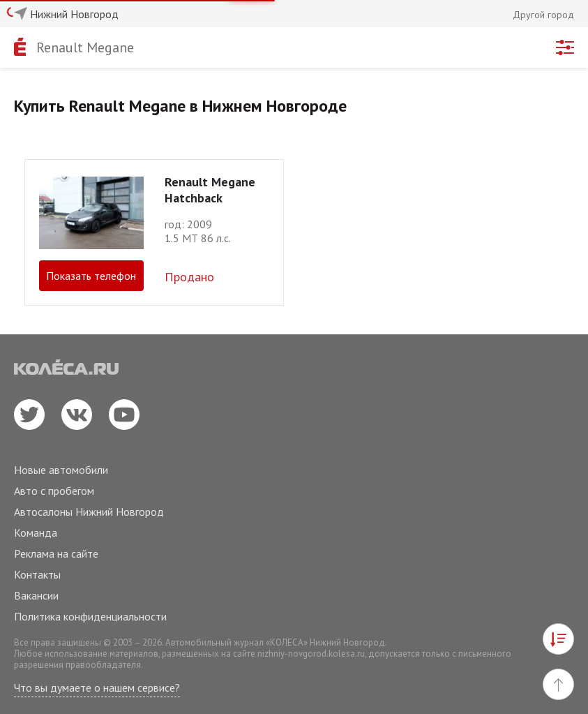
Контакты (37, 574)
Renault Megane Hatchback (210, 190)
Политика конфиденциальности (90, 616)
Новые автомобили (61, 470)
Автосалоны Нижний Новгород (89, 512)
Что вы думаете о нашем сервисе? (97, 687)
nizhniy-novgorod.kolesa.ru (311, 654)
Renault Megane (85, 47)
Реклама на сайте (56, 553)
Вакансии (36, 595)
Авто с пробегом (54, 491)
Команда (36, 533)
